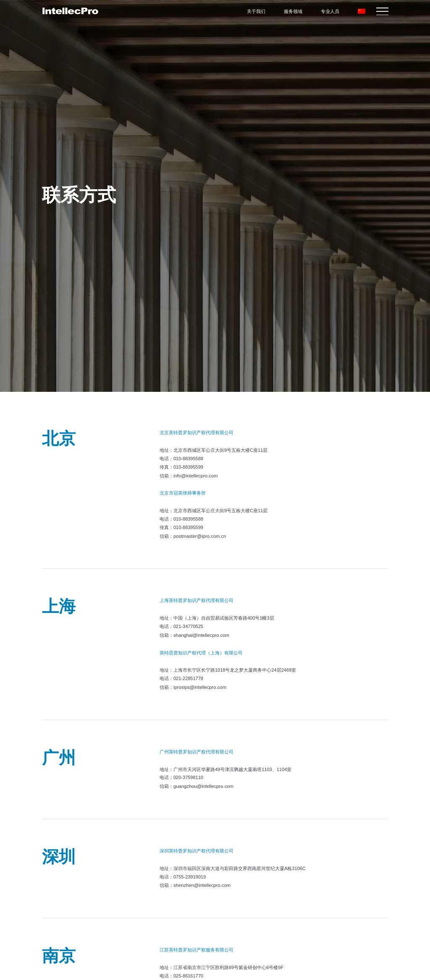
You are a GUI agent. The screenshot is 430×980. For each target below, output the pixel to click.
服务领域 (294, 11)
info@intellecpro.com (195, 475)
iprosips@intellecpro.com (199, 685)
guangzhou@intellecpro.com (203, 784)
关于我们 (257, 11)
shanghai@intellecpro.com (201, 634)
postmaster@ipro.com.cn (199, 535)
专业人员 (330, 11)
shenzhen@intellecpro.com (201, 883)
